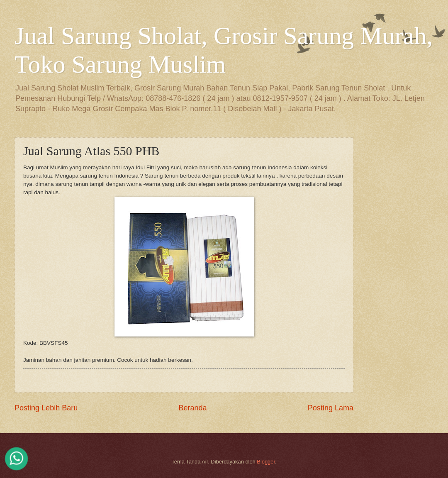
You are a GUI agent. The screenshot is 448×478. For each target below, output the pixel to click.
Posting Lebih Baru (46, 408)
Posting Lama (331, 408)
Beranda (192, 408)
